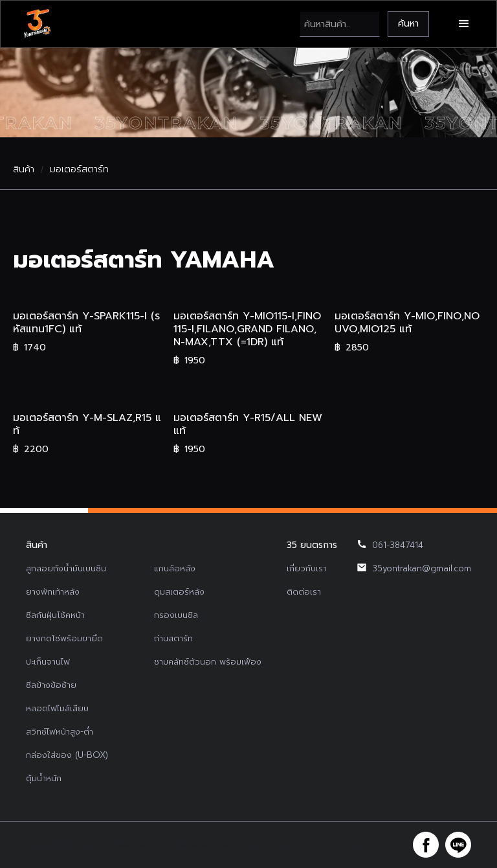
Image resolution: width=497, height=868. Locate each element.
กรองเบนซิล (176, 615)
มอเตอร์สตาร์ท (79, 170)
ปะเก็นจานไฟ (48, 662)
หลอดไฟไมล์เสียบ (57, 708)
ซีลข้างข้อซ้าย (51, 685)
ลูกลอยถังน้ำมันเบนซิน (66, 568)
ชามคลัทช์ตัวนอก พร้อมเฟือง (208, 662)
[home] (37, 24)
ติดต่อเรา (304, 592)
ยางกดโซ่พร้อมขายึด (64, 638)
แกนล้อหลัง (175, 568)
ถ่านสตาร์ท (173, 638)
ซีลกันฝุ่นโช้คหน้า (55, 615)
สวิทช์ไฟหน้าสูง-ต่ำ (60, 732)
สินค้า (24, 170)
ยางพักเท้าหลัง (53, 592)
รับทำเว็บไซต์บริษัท (346, 845)
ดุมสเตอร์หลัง (179, 592)
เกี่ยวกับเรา (307, 568)
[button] (464, 24)
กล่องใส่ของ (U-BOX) (67, 755)
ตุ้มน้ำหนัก (44, 778)
